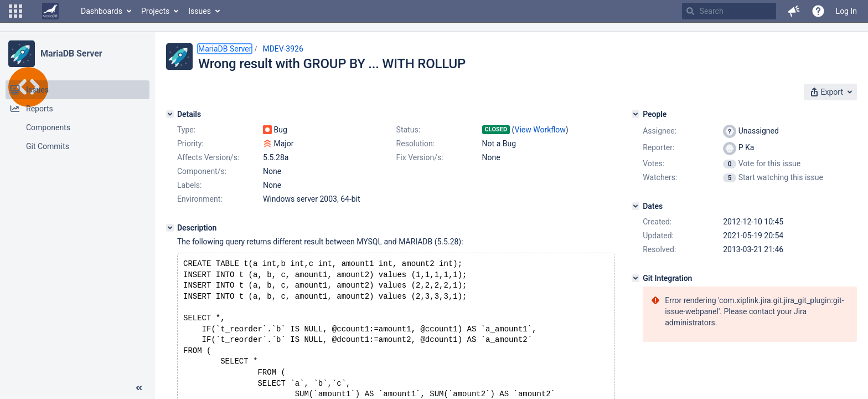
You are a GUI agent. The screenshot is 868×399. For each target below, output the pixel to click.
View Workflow (540, 130)
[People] (635, 114)
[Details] (170, 114)
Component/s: (202, 171)
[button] (15, 11)
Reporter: (658, 147)
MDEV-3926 (283, 49)
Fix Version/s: (420, 157)
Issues (200, 11)
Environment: (200, 199)
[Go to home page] (50, 11)
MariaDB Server (71, 53)
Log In (846, 11)
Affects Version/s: (208, 157)
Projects (155, 11)
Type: (186, 130)
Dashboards (102, 11)
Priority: (190, 144)
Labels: (189, 185)
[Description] (170, 228)
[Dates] (635, 206)
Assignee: (660, 131)
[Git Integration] (635, 278)
